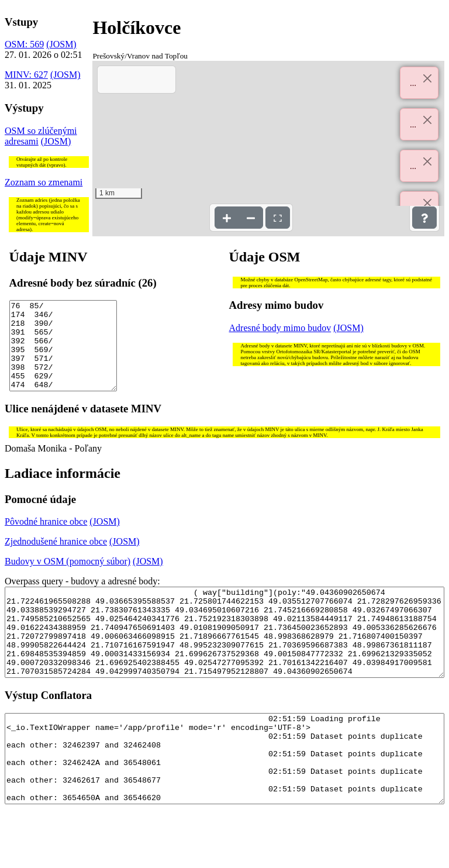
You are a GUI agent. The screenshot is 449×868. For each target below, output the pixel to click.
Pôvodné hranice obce (46, 539)
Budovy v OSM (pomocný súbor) (68, 579)
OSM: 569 (24, 44)
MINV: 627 (26, 75)
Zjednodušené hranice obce (56, 559)
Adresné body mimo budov (280, 328)
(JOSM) (61, 44)
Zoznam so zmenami (44, 182)
